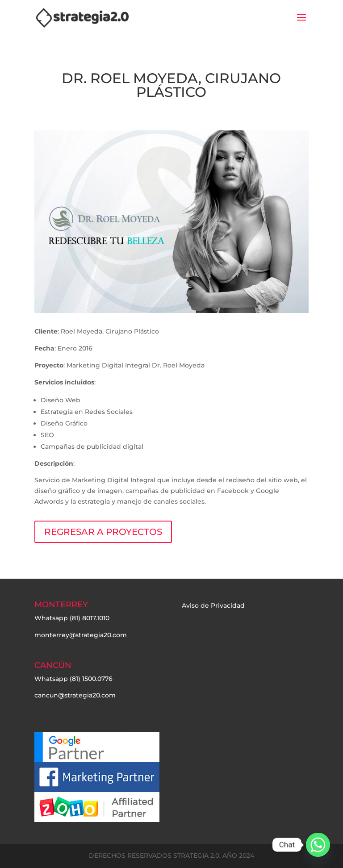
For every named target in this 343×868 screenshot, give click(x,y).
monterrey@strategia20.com (81, 635)
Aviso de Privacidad (213, 605)
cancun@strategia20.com (75, 695)
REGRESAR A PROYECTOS (103, 532)
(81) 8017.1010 (90, 618)
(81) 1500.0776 (91, 679)
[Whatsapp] (318, 845)
